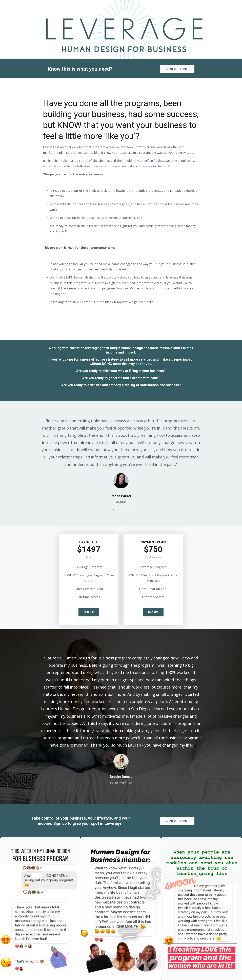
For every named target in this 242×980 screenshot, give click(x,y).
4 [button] (129, 509)
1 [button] (113, 509)
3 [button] (124, 509)
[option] (121, 458)
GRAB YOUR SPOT (177, 69)
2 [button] (118, 509)
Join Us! (89, 612)
